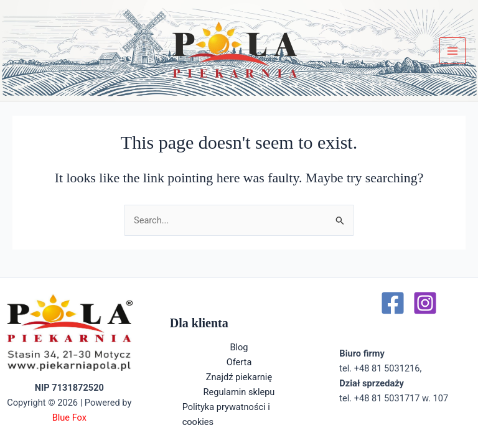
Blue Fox (69, 418)
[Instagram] (425, 303)
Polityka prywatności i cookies (226, 414)
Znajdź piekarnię (239, 377)
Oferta (239, 362)
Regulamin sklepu (239, 392)
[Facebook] (393, 303)
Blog (239, 347)
